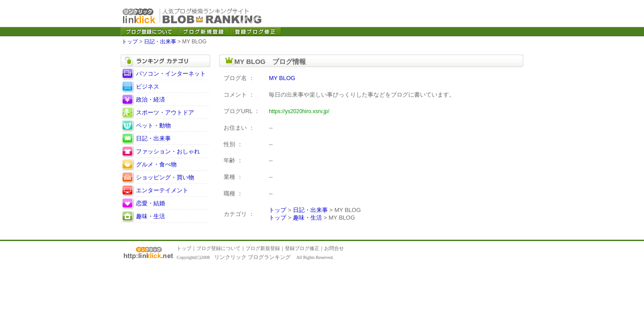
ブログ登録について (218, 248)
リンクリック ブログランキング (252, 257)
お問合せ (334, 248)
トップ (130, 42)
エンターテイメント (162, 190)
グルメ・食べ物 (156, 164)
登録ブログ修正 (302, 248)
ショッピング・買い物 (165, 177)
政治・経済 (150, 100)
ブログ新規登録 (263, 248)
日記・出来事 (160, 42)
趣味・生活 (150, 216)
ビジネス (148, 87)
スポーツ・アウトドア (165, 112)
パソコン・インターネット (171, 74)
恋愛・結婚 (150, 203)
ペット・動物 (153, 125)
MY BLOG (282, 78)
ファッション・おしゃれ (168, 151)
